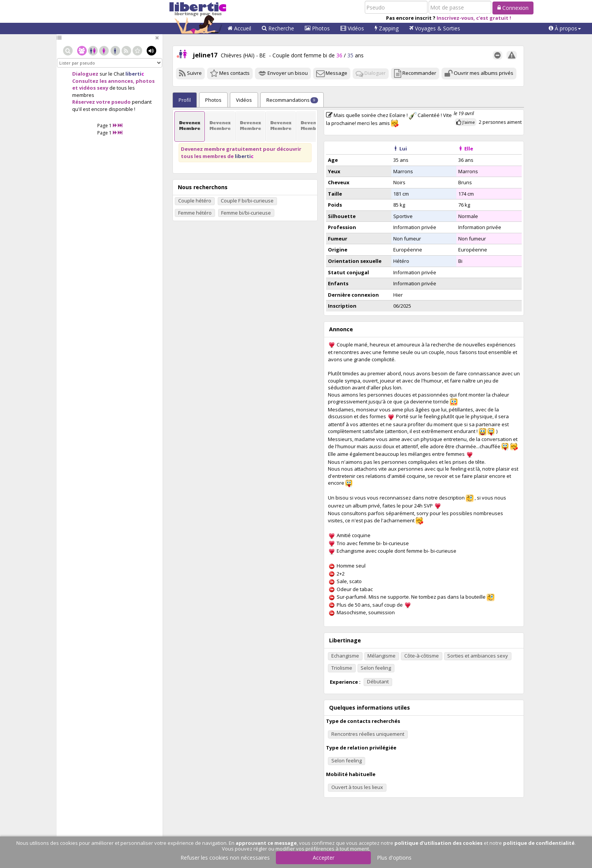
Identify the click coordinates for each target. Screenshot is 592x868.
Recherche (278, 28)
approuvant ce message (266, 843)
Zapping (387, 28)
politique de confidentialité (539, 843)
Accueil (239, 28)
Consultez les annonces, (103, 81)
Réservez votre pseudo (101, 102)
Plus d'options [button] (394, 858)
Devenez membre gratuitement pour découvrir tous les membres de (241, 153)
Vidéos (352, 28)
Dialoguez (85, 74)
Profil (185, 100)
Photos (317, 28)
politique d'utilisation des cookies (438, 843)
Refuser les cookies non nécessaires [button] (225, 858)
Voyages (435, 28)
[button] (565, 28)
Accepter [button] (324, 858)
